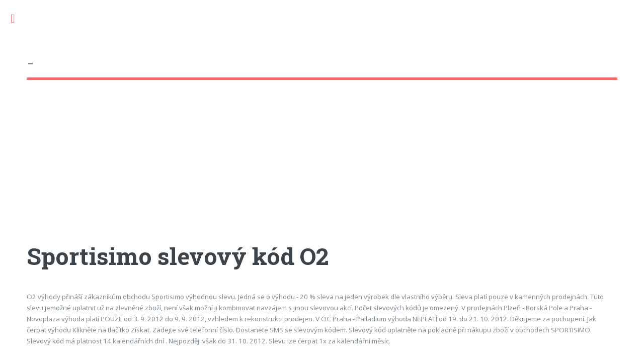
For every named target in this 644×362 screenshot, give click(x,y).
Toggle (18, 19)
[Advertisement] (322, 170)
